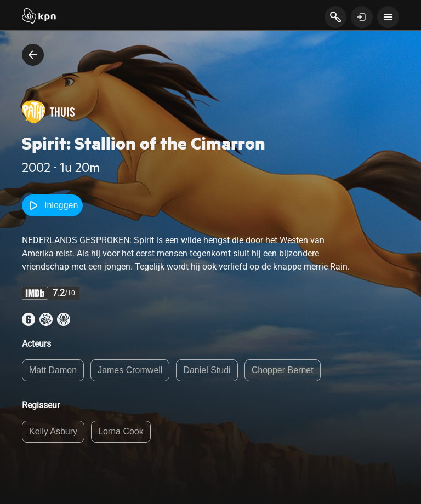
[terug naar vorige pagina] (33, 55)
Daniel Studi (207, 370)
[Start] (39, 17)
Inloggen (52, 205)
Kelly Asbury (53, 431)
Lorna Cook (121, 431)
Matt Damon (53, 370)
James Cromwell (130, 370)
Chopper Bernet (283, 370)
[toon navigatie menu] (388, 17)
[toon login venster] (362, 17)
